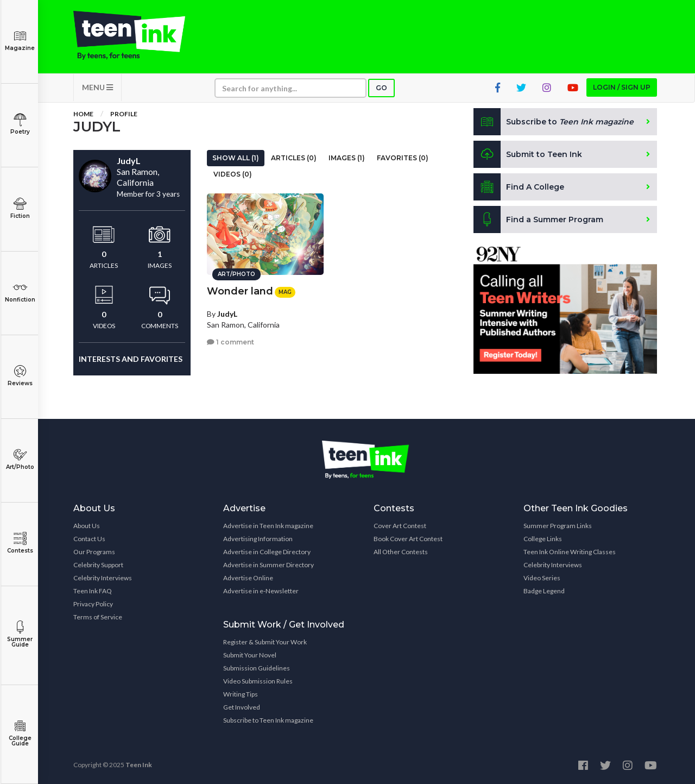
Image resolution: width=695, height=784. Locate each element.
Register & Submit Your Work (265, 642)
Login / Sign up (622, 87)
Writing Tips (241, 694)
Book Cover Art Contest (408, 539)
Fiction (20, 208)
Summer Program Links (558, 526)
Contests (20, 543)
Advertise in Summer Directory (268, 565)
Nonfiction (20, 292)
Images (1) (347, 158)
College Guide (20, 733)
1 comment (230, 342)
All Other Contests (401, 552)
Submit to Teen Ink (528, 154)
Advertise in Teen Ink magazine (268, 526)
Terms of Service (98, 617)
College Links (543, 539)
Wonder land (240, 291)
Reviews (20, 376)
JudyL (227, 314)
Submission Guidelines (257, 668)
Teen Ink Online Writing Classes (570, 552)
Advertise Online (248, 578)
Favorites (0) (403, 158)
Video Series (542, 578)
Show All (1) (236, 158)
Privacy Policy (93, 604)
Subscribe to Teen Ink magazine (268, 720)
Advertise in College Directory (267, 552)
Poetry (20, 124)
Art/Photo (20, 459)
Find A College (519, 187)
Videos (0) (233, 174)
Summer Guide (20, 634)
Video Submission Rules (258, 681)
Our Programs (94, 552)
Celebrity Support (98, 565)
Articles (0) (294, 158)
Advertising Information (258, 539)
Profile (124, 114)
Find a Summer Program (538, 219)
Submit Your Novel (250, 655)
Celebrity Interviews (103, 578)
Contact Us (89, 539)
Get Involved (242, 707)
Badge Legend (544, 591)
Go (381, 88)
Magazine (20, 40)
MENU (97, 87)
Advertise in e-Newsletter (261, 591)
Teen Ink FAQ (93, 591)
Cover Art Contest (400, 526)
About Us (87, 526)
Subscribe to (554, 122)
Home (83, 114)
